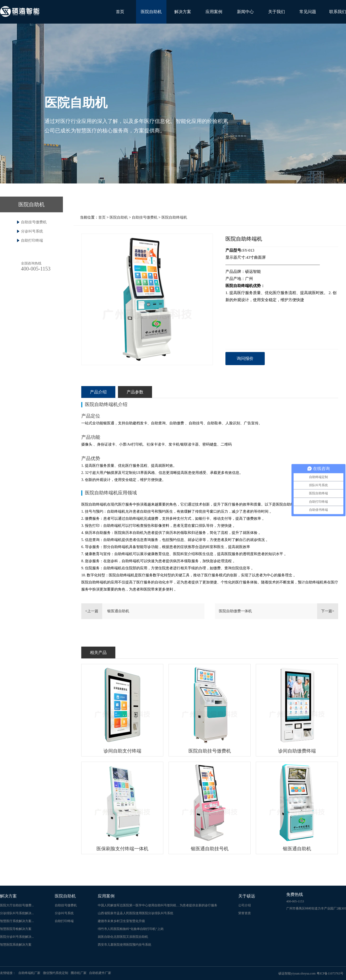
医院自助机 (151, 12)
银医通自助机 (118, 611)
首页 (120, 12)
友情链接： (8, 973)
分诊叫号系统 (32, 231)
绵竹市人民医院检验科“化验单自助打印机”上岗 (131, 929)
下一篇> (328, 611)
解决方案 (183, 12)
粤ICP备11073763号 (330, 973)
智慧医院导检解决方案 (16, 929)
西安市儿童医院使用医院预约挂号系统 (125, 945)
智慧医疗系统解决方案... (17, 921)
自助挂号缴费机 (34, 222)
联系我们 (338, 12)
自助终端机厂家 (29, 973)
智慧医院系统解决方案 (16, 945)
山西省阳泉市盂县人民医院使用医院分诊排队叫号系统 (136, 913)
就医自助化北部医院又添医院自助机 (123, 937)
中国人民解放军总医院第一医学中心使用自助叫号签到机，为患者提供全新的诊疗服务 (158, 905)
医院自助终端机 (174, 217)
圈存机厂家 (79, 973)
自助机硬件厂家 (100, 973)
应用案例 (214, 12)
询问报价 (245, 358)
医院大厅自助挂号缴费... (17, 905)
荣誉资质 (245, 913)
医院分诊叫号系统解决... (17, 937)
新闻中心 (245, 12)
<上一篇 (92, 611)
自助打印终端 (32, 240)
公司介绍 (245, 905)
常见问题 (308, 12)
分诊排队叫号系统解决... (17, 913)
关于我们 (277, 12)
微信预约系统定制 (56, 973)
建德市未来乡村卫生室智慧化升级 (121, 921)
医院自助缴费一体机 (235, 611)
